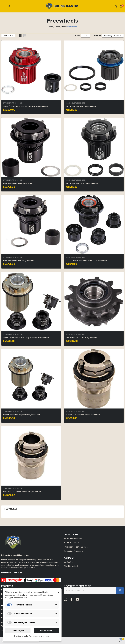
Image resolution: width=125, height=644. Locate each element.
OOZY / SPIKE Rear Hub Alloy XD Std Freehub (86, 261)
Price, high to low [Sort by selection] (113, 36)
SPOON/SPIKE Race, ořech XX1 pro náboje (22, 492)
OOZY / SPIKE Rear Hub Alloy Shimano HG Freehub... (27, 338)
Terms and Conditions (73, 538)
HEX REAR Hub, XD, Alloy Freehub (19, 261)
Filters (8, 35)
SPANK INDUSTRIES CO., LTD (13, 103)
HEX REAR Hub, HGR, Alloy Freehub (82, 183)
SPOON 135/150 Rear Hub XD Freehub (83, 415)
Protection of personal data (76, 547)
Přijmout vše (46, 631)
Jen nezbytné (18, 631)
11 (86, 36)
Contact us (69, 562)
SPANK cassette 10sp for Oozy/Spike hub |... (23, 415)
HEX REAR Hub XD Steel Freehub (81, 106)
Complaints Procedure (73, 551)
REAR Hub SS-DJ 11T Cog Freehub (81, 338)
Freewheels (10, 509)
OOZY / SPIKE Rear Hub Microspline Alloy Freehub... (26, 106)
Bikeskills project (71, 566)
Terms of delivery (71, 543)
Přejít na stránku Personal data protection (32, 636)
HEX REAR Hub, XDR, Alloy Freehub (19, 183)
